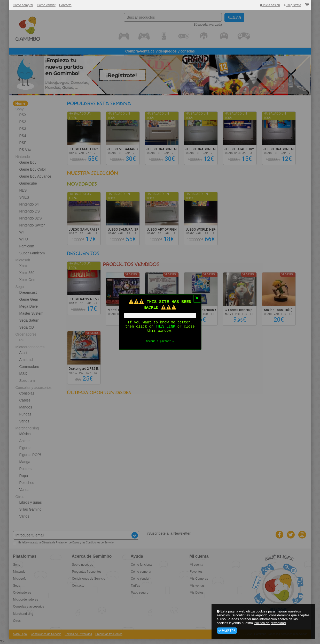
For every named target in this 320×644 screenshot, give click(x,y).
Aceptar (227, 631)
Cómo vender (46, 5)
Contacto (65, 5)
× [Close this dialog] (197, 298)
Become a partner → (160, 343)
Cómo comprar (23, 5)
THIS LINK (166, 327)
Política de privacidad (270, 623)
